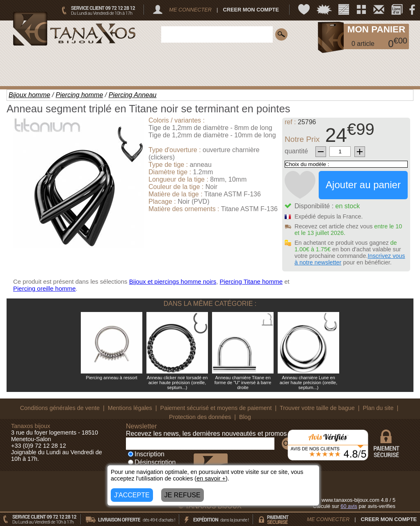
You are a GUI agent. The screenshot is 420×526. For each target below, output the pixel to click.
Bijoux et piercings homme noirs (173, 281)
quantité (296, 151)
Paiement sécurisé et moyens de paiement (216, 408)
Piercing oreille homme (45, 288)
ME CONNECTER (190, 10)
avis (349, 506)
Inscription (146, 454)
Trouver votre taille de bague (317, 408)
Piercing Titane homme (251, 281)
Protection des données (200, 417)
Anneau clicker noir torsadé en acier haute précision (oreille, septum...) (177, 383)
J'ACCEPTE (132, 495)
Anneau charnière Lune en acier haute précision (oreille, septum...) (309, 383)
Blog (245, 417)
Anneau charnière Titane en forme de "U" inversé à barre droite (243, 383)
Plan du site (378, 408)
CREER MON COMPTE (251, 10)
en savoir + (211, 478)
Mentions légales (130, 408)
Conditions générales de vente (60, 408)
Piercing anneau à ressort (111, 378)
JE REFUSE (183, 495)
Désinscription (152, 462)
